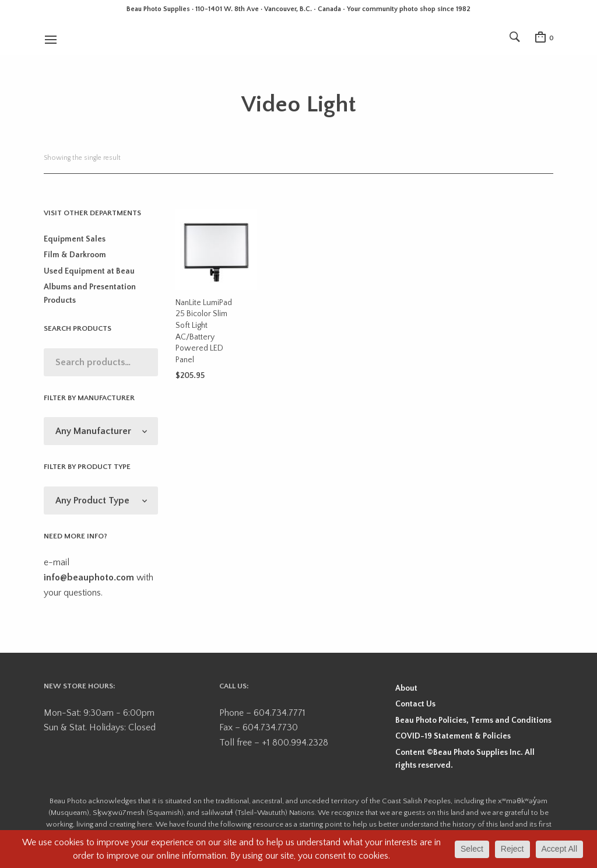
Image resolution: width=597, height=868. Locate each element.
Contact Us (415, 704)
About (406, 688)
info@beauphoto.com (89, 577)
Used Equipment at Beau (89, 271)
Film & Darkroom (75, 255)
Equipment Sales (75, 239)
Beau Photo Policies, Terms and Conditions (473, 720)
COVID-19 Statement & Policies (453, 736)
